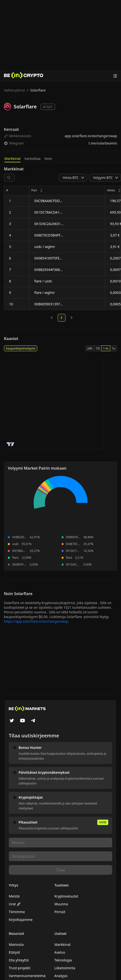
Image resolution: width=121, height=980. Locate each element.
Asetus (60, 952)
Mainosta (16, 944)
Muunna (61, 904)
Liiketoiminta (65, 968)
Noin (48, 159)
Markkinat (12, 159)
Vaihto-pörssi (14, 90)
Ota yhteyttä (19, 960)
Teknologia (63, 960)
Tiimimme (17, 912)
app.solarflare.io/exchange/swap (91, 136)
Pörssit (60, 912)
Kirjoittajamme (21, 920)
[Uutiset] (24, 76)
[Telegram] (33, 721)
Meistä (14, 896)
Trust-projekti (20, 968)
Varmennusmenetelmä (27, 976)
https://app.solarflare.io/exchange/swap (36, 621)
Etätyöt (14, 952)
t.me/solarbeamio (103, 143)
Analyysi (61, 976)
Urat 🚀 (15, 904)
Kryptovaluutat (66, 896)
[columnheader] (67, 191)
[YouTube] (22, 721)
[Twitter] (12, 721)
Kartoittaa (32, 159)
